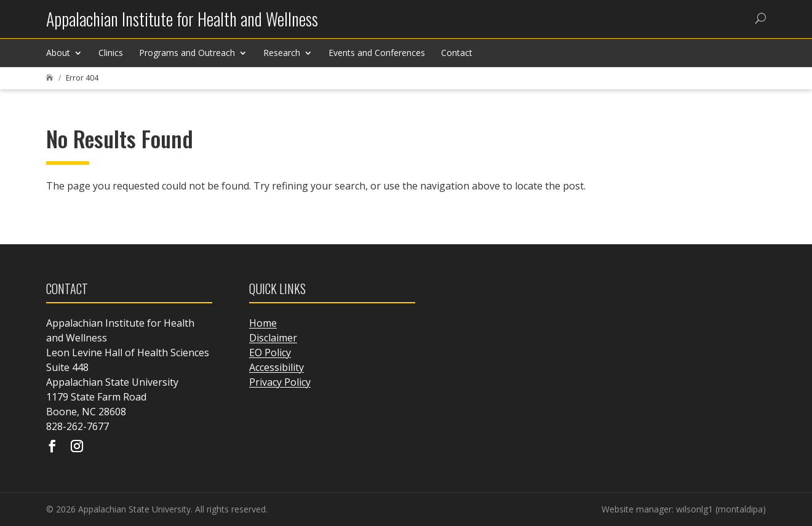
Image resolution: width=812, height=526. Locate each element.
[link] (182, 24)
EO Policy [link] (270, 353)
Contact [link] (457, 53)
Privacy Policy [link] (280, 382)
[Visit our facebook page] (52, 447)
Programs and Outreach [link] (187, 53)
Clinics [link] (111, 53)
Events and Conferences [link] (377, 53)
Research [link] (282, 53)
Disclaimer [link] (273, 338)
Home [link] (263, 323)
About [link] (58, 53)
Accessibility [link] (277, 367)
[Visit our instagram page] (77, 447)
